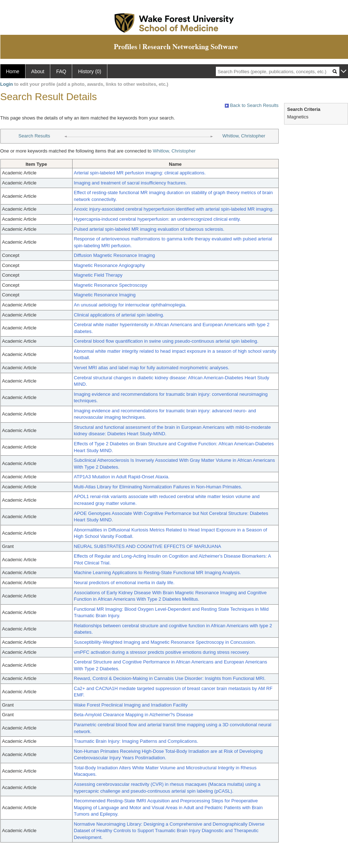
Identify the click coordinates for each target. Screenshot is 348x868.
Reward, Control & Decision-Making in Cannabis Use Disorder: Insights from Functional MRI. (170, 678)
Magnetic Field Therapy (98, 275)
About (38, 71)
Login (7, 84)
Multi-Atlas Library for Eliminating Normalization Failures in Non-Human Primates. (158, 487)
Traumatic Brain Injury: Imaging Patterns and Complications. (136, 741)
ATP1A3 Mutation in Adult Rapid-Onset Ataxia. (122, 477)
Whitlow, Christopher (244, 136)
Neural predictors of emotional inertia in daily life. (124, 583)
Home (13, 71)
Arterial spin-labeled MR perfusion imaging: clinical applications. (140, 173)
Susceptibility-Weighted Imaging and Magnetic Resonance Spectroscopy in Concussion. (165, 642)
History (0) (90, 71)
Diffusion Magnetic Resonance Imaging (115, 255)
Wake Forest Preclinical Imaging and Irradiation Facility (131, 705)
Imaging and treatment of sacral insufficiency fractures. (131, 183)
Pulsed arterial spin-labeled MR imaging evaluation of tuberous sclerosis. (149, 229)
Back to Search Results (252, 105)
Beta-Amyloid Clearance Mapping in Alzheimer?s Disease (134, 715)
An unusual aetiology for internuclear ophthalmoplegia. (130, 305)
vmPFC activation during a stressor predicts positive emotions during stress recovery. (162, 652)
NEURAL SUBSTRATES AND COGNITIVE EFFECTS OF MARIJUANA (148, 546)
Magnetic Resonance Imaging (105, 295)
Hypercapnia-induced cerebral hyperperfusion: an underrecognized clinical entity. (157, 219)
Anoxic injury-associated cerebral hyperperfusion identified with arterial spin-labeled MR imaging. (174, 209)
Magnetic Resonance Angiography (110, 265)
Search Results (34, 136)
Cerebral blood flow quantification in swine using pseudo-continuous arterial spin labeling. (166, 341)
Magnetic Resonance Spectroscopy (111, 285)
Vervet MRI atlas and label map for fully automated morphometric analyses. (152, 368)
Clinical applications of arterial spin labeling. (119, 315)
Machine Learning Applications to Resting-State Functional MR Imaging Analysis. (157, 573)
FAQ (61, 71)
